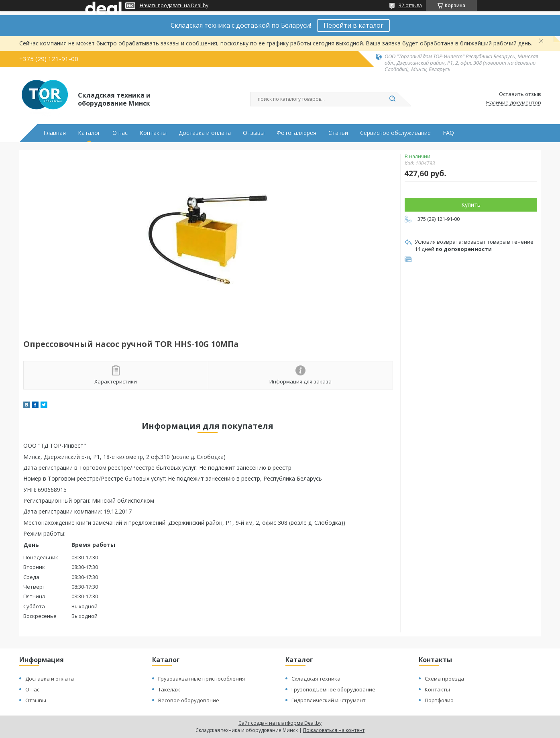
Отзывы (254, 133)
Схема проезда (444, 679)
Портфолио (439, 700)
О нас (120, 133)
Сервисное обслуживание (395, 133)
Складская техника (316, 679)
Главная (55, 133)
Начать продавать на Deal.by (174, 6)
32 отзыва (410, 5)
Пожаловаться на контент (334, 730)
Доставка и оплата (205, 133)
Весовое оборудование (189, 700)
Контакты (153, 133)
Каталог (89, 133)
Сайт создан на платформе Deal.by (280, 723)
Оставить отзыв (520, 94)
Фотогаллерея (296, 133)
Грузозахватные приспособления (202, 679)
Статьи (338, 133)
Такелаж (169, 689)
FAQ (448, 133)
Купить (471, 205)
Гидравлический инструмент (329, 700)
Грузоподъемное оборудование (333, 689)
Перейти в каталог (353, 25)
